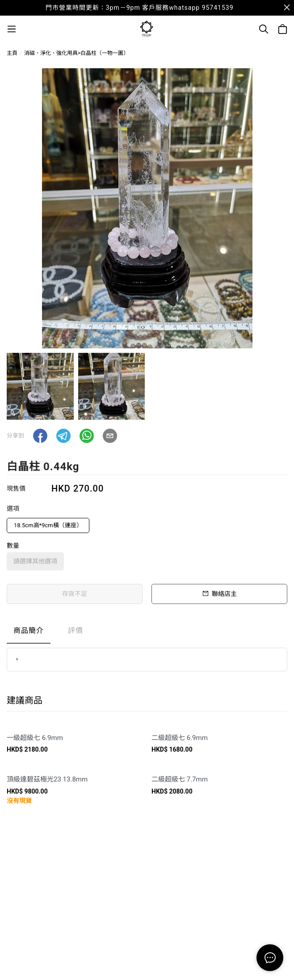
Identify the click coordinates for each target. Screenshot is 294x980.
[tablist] (147, 633)
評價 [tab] (76, 631)
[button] (40, 436)
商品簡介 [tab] (29, 631)
